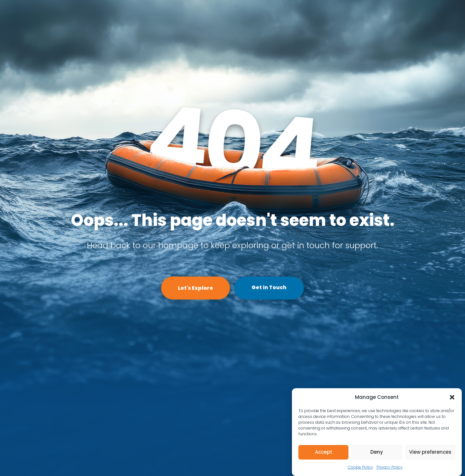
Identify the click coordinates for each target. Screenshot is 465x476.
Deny (377, 452)
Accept (324, 452)
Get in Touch (269, 287)
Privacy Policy (390, 467)
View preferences (430, 452)
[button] (452, 397)
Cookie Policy (361, 467)
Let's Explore (196, 288)
